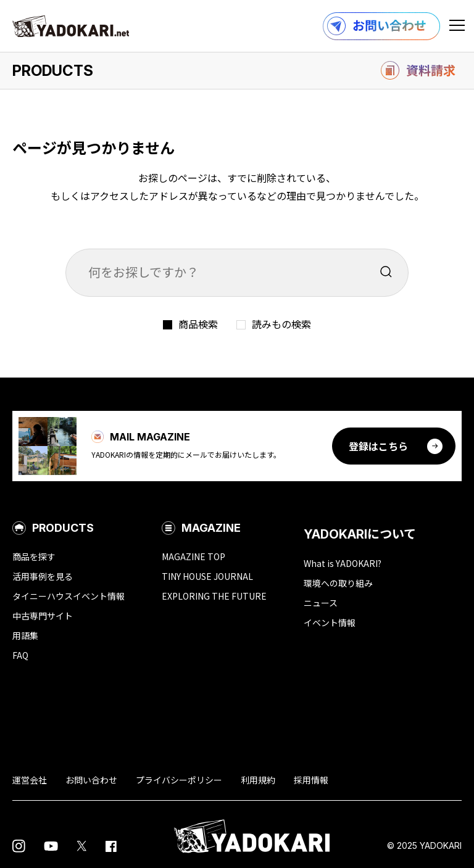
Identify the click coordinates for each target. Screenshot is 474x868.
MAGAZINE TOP (193, 556)
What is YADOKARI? (343, 563)
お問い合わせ (91, 780)
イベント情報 (330, 622)
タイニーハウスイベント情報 (69, 596)
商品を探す (34, 556)
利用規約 (258, 780)
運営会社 (30, 780)
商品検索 (198, 324)
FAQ (20, 655)
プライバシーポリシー (179, 780)
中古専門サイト (43, 616)
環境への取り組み (338, 583)
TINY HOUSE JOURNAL (207, 576)
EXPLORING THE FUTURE (214, 596)
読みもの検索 (281, 324)
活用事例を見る (43, 576)
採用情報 (311, 780)
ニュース (321, 603)
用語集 (25, 635)
